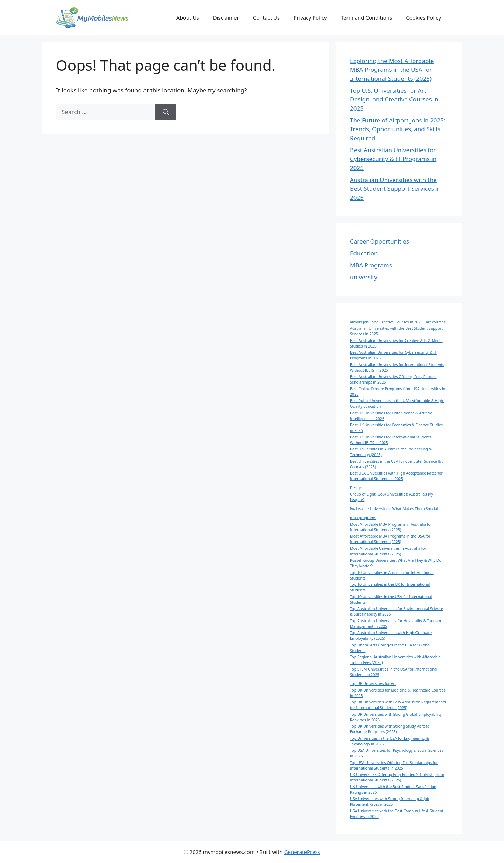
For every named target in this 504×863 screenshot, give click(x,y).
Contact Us (266, 17)
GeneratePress (302, 852)
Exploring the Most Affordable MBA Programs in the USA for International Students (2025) (392, 70)
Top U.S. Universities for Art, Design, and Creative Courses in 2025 (394, 99)
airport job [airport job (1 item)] (359, 322)
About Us (188, 17)
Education (364, 253)
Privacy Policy (310, 17)
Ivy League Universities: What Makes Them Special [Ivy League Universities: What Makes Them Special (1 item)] (394, 509)
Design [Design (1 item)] (356, 488)
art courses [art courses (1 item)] (436, 322)
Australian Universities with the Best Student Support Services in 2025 (395, 189)
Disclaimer (226, 17)
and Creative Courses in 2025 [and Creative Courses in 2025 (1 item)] (397, 322)
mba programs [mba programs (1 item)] (363, 518)
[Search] (166, 112)
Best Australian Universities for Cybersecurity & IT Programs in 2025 (393, 159)
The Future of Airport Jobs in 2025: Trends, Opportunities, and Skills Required (398, 129)
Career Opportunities (380, 241)
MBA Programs (371, 265)
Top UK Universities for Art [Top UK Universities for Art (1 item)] (373, 683)
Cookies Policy (423, 17)
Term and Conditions (366, 17)
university (364, 277)
